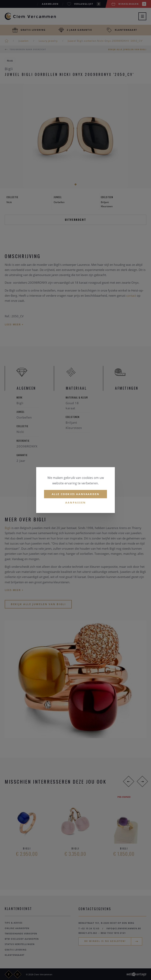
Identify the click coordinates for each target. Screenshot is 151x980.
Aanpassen (76, 503)
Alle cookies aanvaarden (76, 494)
